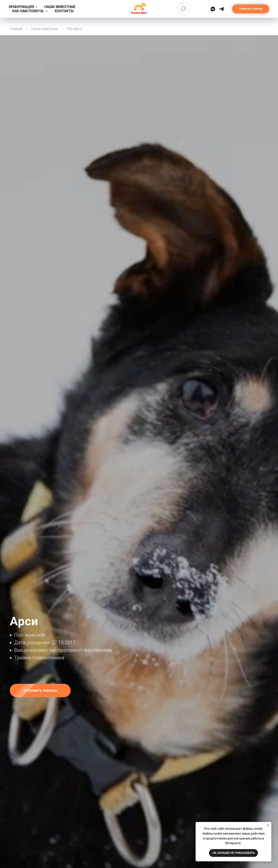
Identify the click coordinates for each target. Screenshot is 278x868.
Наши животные (60, 7)
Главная (16, 29)
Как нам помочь (28, 11)
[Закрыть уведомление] (268, 825)
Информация (21, 7)
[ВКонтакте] (213, 9)
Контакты (64, 11)
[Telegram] (222, 9)
